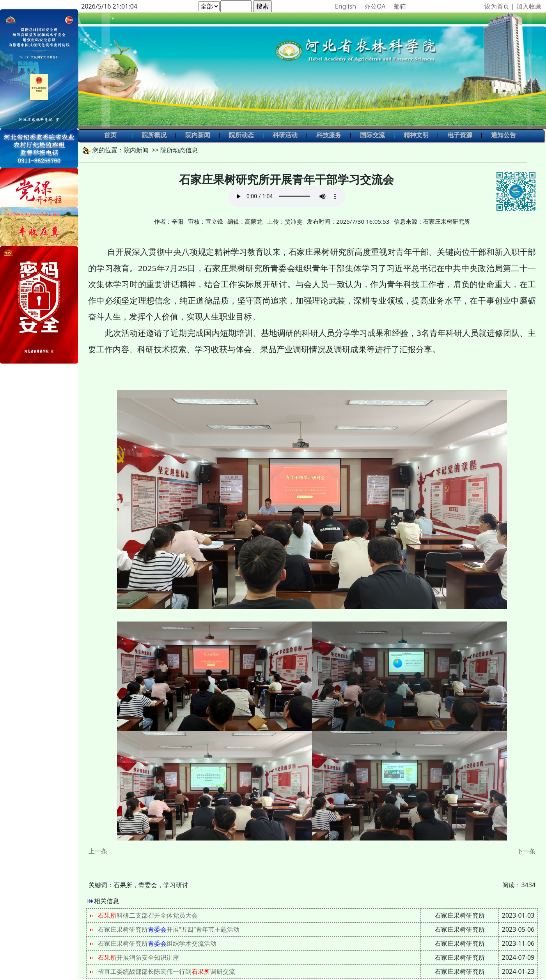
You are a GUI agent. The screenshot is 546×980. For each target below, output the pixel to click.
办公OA (375, 6)
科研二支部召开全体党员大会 (148, 915)
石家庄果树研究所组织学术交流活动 (157, 943)
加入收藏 (529, 6)
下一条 (526, 851)
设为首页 (497, 6)
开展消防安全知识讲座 (138, 957)
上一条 (98, 851)
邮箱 (400, 6)
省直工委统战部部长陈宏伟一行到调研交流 (167, 971)
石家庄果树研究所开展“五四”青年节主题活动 (169, 929)
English (346, 6)
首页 (110, 136)
